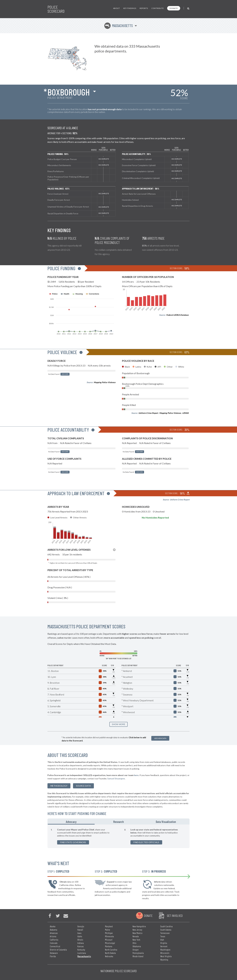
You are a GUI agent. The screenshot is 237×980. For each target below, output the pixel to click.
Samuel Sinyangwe (116, 778)
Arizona (53, 936)
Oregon (136, 950)
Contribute (158, 8)
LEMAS (185, 413)
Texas (163, 936)
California (54, 940)
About (117, 8)
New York (136, 940)
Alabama (54, 930)
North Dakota (110, 953)
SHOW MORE (118, 724)
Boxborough (69, 92)
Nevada (136, 936)
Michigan (109, 933)
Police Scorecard (56, 9)
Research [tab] (119, 822)
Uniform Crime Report (148, 413)
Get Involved (175, 915)
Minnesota (109, 936)
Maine (108, 930)
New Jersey (137, 930)
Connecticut (55, 946)
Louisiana (82, 953)
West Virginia (166, 956)
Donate (174, 8)
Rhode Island (138, 956)
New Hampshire (139, 926)
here (136, 775)
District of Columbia (58, 950)
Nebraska (109, 956)
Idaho (80, 936)
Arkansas (54, 933)
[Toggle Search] (188, 8)
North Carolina (111, 950)
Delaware (54, 953)
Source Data (83, 786)
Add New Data (160, 738)
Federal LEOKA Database (177, 315)
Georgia (81, 926)
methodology (59, 786)
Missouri (109, 940)
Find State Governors (73, 842)
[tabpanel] (118, 836)
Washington (165, 950)
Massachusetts (118, 26)
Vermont (164, 946)
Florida (53, 956)
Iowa (79, 933)
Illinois (80, 940)
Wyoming (164, 960)
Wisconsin (165, 953)
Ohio (134, 943)
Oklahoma (137, 946)
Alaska (53, 926)
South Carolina (166, 926)
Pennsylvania (138, 953)
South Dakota (166, 930)
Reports (144, 8)
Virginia (164, 943)
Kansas (81, 946)
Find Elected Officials (146, 842)
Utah (162, 940)
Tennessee (165, 933)
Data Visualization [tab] (166, 822)
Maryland (109, 926)
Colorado (54, 943)
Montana (109, 946)
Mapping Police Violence (105, 382)
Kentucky (81, 950)
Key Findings (130, 8)
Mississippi (110, 943)
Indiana (81, 943)
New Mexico (137, 933)
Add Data (65, 374)
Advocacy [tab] (71, 822)
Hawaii (80, 930)
